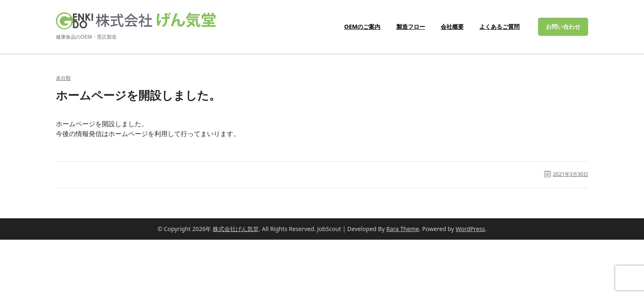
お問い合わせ (563, 27)
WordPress (470, 229)
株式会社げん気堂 (236, 229)
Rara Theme (402, 229)
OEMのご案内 (362, 27)
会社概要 (452, 27)
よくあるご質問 (499, 27)
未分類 (63, 78)
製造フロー (411, 27)
